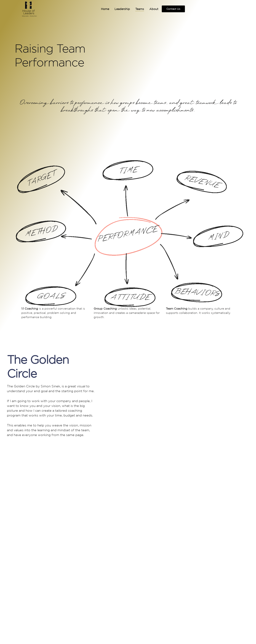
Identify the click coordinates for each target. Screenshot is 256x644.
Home (101, 9)
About (150, 9)
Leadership (118, 9)
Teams (135, 9)
